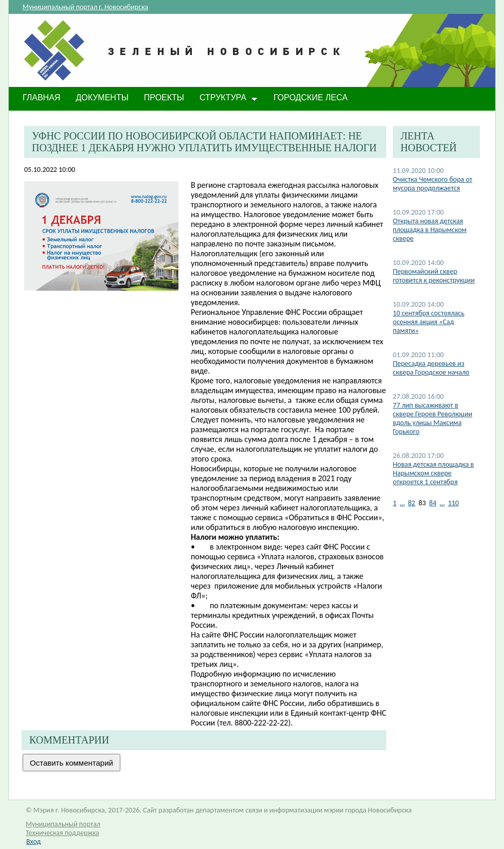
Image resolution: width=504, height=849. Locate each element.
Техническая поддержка (62, 833)
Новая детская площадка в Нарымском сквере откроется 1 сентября (434, 473)
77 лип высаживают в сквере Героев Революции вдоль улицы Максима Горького (433, 418)
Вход (33, 842)
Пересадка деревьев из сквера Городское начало (431, 368)
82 (411, 503)
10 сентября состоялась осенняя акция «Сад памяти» (429, 322)
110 (453, 503)
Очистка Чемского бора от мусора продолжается (433, 184)
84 (433, 503)
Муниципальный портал (63, 824)
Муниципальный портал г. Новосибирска (85, 7)
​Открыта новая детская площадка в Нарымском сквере (430, 230)
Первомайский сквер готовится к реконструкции (434, 276)
